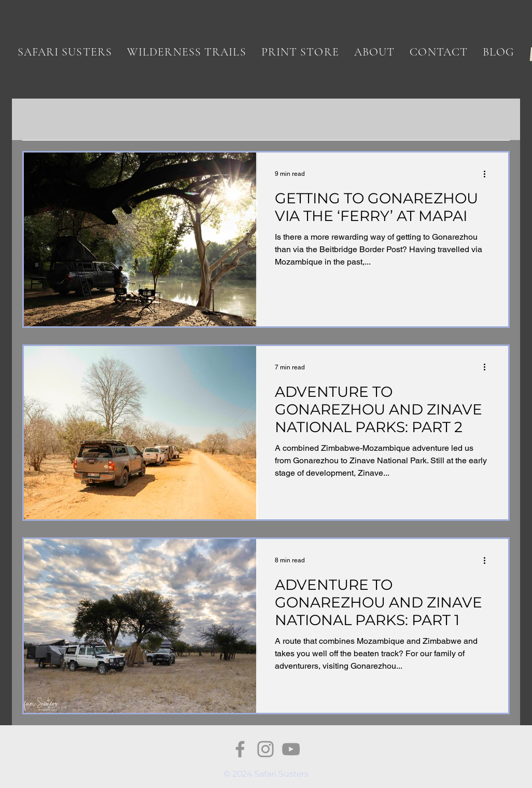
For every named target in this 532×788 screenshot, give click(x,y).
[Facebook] (240, 749)
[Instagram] (265, 749)
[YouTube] (291, 749)
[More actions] (488, 174)
